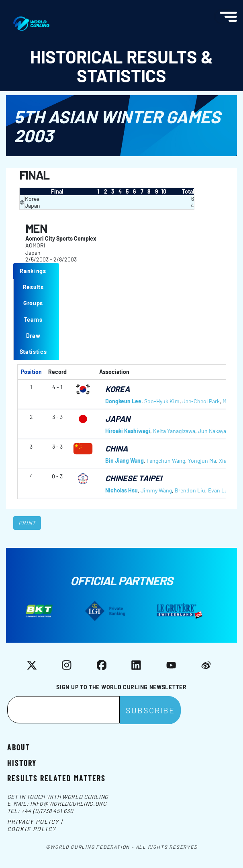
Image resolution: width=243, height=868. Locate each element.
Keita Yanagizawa (174, 431)
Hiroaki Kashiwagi (128, 431)
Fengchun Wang (166, 461)
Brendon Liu (190, 490)
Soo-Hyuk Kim (162, 401)
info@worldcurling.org (68, 804)
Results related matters (56, 778)
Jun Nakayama (216, 431)
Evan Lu (218, 490)
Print (27, 523)
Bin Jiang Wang (125, 461)
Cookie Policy (32, 829)
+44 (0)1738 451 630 (47, 811)
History (22, 762)
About (19, 747)
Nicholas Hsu (121, 490)
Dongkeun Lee (123, 401)
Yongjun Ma (202, 461)
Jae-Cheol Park (201, 401)
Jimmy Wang (156, 490)
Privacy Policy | (35, 822)
